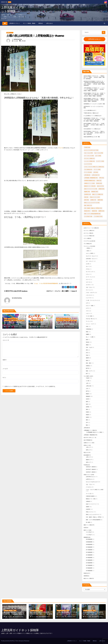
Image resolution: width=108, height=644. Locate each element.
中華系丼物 (88, 329)
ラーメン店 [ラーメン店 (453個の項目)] (88, 172)
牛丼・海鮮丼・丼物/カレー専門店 (94, 517)
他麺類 (87, 334)
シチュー (88, 274)
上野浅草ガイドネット (15, 23)
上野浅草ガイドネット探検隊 (13, 9)
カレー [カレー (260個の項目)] (98, 156)
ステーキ (88, 282)
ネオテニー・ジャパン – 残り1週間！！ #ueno (62, 291)
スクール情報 (87, 238)
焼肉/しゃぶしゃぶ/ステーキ (92, 514)
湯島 (87, 409)
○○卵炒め (88, 248)
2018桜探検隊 (89, 568)
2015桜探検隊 (89, 560)
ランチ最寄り (87, 376)
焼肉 (87, 360)
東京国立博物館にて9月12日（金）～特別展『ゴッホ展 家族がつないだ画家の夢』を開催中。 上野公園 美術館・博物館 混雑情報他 (95, 95)
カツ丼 (87, 264)
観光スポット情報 (88, 578)
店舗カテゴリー (87, 475)
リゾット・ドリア (90, 324)
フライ (87, 311)
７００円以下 (89, 535)
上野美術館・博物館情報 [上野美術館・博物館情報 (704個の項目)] (91, 178)
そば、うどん (89, 484)
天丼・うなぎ (89, 347)
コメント (6, 340)
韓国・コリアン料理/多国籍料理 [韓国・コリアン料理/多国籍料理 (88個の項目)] (92, 214)
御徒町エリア (89, 460)
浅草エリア (88, 450)
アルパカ (61, 148)
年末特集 (86, 465)
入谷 (87, 389)
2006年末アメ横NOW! (91, 467)
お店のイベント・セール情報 (13, 319)
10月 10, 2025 (88, 617)
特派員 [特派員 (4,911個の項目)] (87, 211)
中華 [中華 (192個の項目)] (101, 178)
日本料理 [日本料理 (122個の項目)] (87, 194)
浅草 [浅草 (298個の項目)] (86, 200)
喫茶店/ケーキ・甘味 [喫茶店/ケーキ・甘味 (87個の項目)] (90, 186)
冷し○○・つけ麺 (90, 337)
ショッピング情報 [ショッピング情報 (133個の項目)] (89, 161)
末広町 (87, 399)
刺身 (87, 340)
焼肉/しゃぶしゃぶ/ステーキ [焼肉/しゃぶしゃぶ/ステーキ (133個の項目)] (92, 203)
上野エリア (88, 447)
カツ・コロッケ (89, 261)
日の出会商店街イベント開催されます (92, 129)
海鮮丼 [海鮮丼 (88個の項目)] (100, 200)
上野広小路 (88, 386)
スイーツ (88, 280)
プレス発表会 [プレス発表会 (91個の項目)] (88, 170)
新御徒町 (88, 396)
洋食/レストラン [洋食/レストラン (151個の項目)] (95, 197)
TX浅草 (6, 319)
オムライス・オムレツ (91, 256)
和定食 (87, 342)
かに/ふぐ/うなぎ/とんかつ (92, 482)
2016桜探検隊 (89, 563)
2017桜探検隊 (89, 565)
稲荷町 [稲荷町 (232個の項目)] (101, 211)
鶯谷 (87, 425)
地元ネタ (86, 452)
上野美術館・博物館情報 (89, 435)
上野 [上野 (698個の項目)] (96, 172)
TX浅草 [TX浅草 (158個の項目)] (87, 147)
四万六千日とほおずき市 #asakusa (16, 291)
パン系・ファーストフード (92, 300)
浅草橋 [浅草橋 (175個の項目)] (93, 200)
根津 (87, 402)
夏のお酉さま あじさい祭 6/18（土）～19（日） (14, 323)
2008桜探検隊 (89, 542)
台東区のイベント (10, 33)
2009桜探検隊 (89, 544)
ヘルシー (88, 313)
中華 (87, 327)
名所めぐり (86, 445)
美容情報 (86, 576)
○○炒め (88, 251)
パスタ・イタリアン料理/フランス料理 (95, 490)
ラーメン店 (88, 494)
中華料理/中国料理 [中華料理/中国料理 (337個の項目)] (90, 181)
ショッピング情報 (88, 236)
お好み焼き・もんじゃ (91, 259)
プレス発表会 (87, 244)
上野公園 (23, 41)
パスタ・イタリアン (90, 293)
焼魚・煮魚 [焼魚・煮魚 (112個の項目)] (88, 205)
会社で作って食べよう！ (89, 437)
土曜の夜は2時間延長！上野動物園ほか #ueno (35, 36)
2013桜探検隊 (89, 555)
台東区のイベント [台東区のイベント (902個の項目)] (89, 183)
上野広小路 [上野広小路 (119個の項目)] (96, 175)
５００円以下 (89, 532)
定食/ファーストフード (91, 504)
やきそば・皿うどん (90, 319)
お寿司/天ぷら (89, 479)
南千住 (87, 391)
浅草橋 (87, 407)
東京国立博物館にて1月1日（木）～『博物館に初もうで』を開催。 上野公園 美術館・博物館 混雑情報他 (94, 77)
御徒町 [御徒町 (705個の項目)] (87, 192)
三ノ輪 (87, 381)
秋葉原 (87, 415)
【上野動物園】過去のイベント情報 (94, 432)
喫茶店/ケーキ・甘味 (91, 499)
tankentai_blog (18, 39)
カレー (87, 266)
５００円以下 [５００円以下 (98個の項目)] (88, 216)
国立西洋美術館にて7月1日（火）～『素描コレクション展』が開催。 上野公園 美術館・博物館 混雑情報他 (94, 133)
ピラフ (87, 308)
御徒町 (87, 394)
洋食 (87, 355)
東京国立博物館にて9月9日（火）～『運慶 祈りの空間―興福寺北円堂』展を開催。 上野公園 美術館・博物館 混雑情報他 (94, 100)
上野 (87, 383)
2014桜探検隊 (89, 558)
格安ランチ (86, 530)
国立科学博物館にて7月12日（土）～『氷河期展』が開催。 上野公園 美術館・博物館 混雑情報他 (94, 125)
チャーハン (88, 290)
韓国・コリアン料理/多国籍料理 (93, 520)
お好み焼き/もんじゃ (91, 477)
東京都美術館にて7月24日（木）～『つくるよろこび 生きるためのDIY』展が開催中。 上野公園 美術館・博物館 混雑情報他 (94, 120)
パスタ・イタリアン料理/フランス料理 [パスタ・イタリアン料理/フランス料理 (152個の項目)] (94, 167)
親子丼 (87, 368)
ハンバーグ (88, 298)
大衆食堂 (88, 501)
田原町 (87, 412)
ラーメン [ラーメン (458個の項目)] (97, 170)
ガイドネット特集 (88, 233)
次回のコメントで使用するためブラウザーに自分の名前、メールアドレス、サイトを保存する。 (30, 386)
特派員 (23, 320)
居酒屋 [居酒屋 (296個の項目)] (101, 189)
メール (5, 369)
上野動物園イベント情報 (89, 430)
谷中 (87, 422)
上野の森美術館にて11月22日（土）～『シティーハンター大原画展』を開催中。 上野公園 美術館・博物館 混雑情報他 (94, 89)
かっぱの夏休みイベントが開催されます (93, 116)
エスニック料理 (89, 253)
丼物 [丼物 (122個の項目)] (99, 181)
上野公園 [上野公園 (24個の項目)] (87, 175)
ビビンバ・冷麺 (89, 306)
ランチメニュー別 (88, 246)
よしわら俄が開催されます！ (90, 110)
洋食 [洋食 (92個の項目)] (86, 197)
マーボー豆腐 (89, 316)
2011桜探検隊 (89, 550)
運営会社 (41, 23)
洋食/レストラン (90, 512)
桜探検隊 (86, 537)
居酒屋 (87, 507)
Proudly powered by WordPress (8, 641)
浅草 (20, 320)
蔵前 (87, 420)
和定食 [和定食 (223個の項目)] (99, 183)
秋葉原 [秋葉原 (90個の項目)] (94, 211)
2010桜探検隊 (89, 547)
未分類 (85, 528)
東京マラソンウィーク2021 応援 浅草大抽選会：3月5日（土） (67, 324)
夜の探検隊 (86, 455)
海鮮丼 (87, 358)
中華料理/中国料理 (90, 496)
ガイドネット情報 (88, 231)
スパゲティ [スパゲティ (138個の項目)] (100, 161)
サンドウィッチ (89, 272)
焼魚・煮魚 (88, 363)
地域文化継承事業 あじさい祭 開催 (92, 137)
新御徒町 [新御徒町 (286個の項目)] (95, 192)
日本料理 (88, 509)
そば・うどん (89, 287)
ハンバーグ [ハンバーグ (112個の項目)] (88, 164)
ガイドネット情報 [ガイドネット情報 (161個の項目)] (89, 158)
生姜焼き (88, 366)
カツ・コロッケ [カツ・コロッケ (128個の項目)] (89, 156)
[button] (104, 23)
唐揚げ (87, 345)
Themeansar (26, 641)
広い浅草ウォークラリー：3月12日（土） (39, 323)
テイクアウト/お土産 (88, 241)
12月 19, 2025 (8, 617)
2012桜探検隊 (89, 552)
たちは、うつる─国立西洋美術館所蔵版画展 (46, 283)
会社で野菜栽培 (87, 440)
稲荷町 (87, 417)
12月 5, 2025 (61, 617)
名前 (4, 360)
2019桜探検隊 (89, 571)
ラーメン (88, 321)
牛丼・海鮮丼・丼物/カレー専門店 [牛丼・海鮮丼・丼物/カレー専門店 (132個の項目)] (93, 208)
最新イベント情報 (15, 320)
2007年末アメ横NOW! (91, 469)
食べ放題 (88, 522)
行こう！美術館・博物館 (29, 23)
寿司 (87, 350)
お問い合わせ (49, 23)
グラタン (88, 269)
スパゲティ (88, 285)
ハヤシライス (89, 295)
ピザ (87, 303)
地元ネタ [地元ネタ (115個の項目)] (100, 186)
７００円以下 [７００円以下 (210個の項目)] (98, 216)
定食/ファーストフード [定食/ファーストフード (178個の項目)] (91, 189)
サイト (4, 378)
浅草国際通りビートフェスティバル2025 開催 (94, 104)
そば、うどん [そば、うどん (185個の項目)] (88, 153)
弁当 (87, 353)
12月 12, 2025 (35, 617)
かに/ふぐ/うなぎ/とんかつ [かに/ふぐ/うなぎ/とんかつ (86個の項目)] (91, 150)
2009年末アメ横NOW (91, 472)
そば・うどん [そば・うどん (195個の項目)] (99, 153)
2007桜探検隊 (89, 539)
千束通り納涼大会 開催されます (91, 113)
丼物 (87, 332)
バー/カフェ (89, 487)
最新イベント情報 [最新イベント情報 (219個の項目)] (98, 194)
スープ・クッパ (89, 277)
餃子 (87, 374)
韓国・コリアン (89, 371)
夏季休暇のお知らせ (94, 39)
